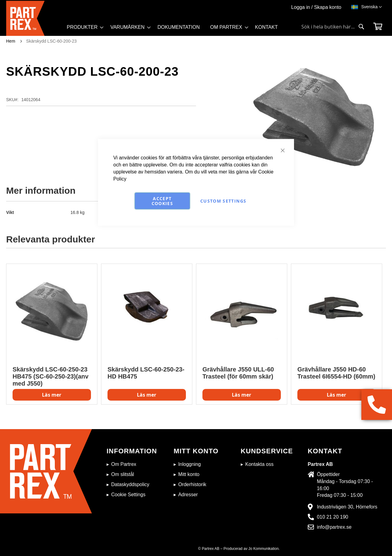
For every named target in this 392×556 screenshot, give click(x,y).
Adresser (188, 495)
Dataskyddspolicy (130, 484)
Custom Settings (223, 201)
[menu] (175, 29)
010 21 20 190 (333, 517)
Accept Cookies (162, 201)
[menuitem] (83, 27)
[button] (371, 7)
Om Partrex (124, 464)
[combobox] (333, 27)
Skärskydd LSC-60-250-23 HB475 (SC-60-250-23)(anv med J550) (51, 376)
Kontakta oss (260, 464)
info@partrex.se (334, 527)
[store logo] (35, 18)
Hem (11, 41)
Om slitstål (123, 474)
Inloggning (190, 464)
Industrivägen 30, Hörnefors (347, 507)
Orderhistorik (192, 484)
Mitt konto (189, 474)
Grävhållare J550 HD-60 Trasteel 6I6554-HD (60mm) (336, 373)
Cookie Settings (128, 495)
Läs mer (52, 395)
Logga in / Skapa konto (316, 7)
